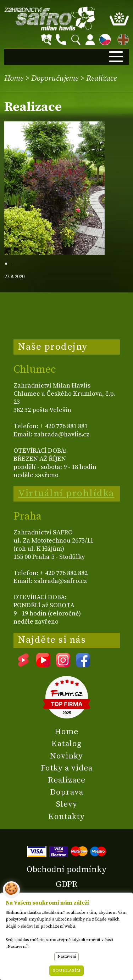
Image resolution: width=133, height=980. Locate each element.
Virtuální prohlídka (66, 493)
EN (122, 38)
